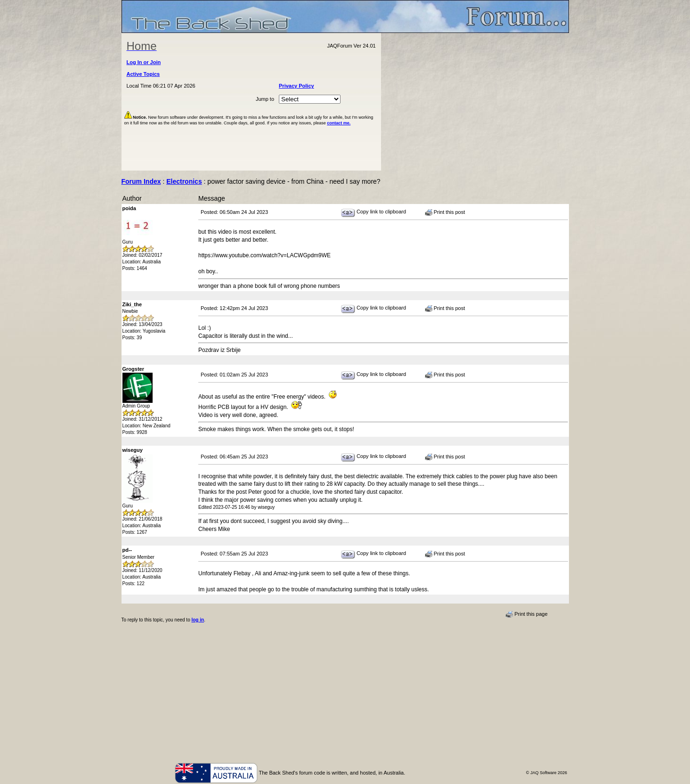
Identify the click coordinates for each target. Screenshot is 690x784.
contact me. (339, 123)
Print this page (526, 614)
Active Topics (143, 74)
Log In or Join (144, 62)
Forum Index (141, 181)
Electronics (184, 181)
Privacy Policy (296, 86)
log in (198, 620)
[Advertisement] (475, 102)
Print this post (445, 212)
